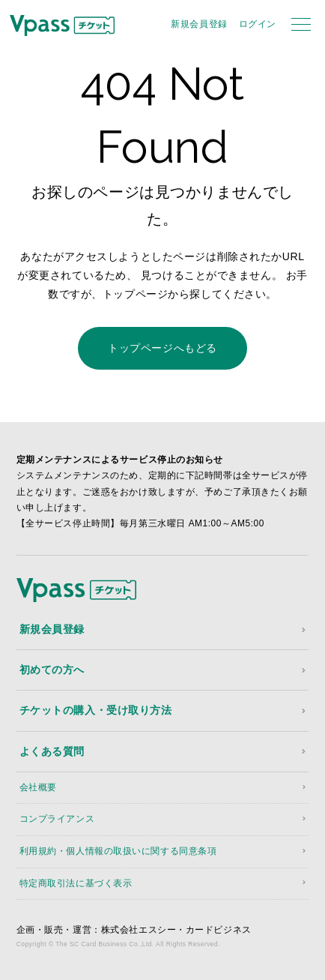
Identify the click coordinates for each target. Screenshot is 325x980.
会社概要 (38, 787)
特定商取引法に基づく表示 (76, 883)
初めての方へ (52, 670)
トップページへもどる (162, 348)
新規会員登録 (199, 24)
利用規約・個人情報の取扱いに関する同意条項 (118, 851)
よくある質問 (52, 751)
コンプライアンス (57, 819)
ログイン (258, 24)
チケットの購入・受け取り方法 (96, 710)
